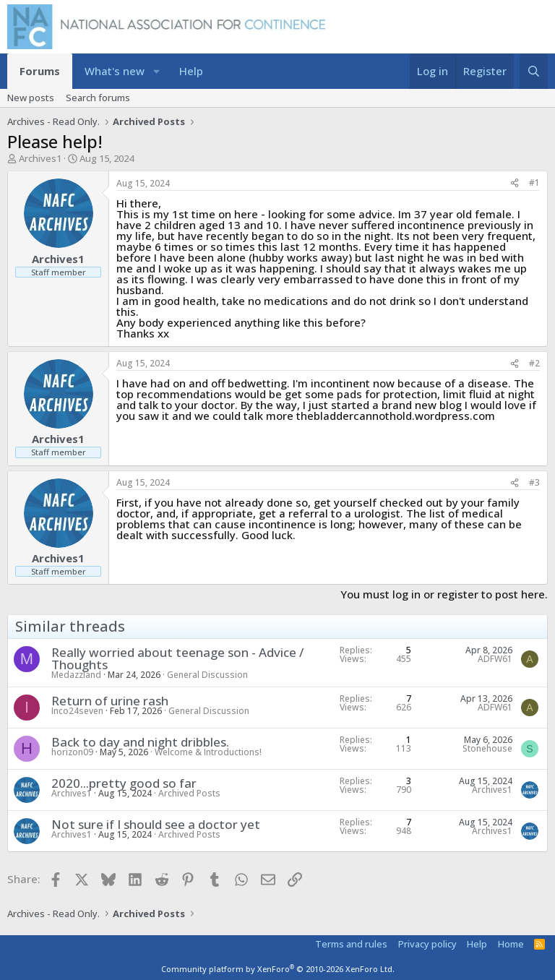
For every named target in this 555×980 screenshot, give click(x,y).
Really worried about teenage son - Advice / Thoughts (177, 658)
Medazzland (76, 675)
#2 (534, 363)
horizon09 (72, 752)
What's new (115, 71)
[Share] (515, 183)
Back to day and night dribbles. (140, 742)
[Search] (534, 71)
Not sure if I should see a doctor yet (156, 824)
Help (191, 71)
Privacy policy (427, 944)
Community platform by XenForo (278, 969)
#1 (534, 182)
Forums (40, 71)
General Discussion (207, 675)
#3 (534, 482)
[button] (156, 71)
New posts (31, 98)
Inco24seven (77, 711)
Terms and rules (351, 944)
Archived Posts (189, 793)
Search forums (98, 98)
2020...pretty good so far (124, 783)
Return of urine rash (110, 701)
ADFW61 (495, 659)
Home (511, 944)
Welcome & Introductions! (208, 752)
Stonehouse (487, 748)
